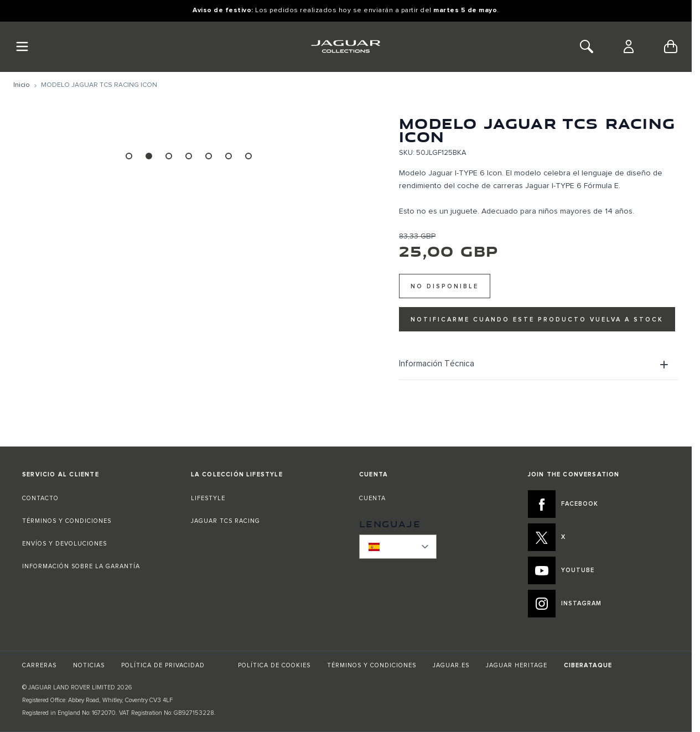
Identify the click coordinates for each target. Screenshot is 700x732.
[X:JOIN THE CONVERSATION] (599, 537)
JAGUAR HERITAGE (517, 665)
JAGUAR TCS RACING (225, 521)
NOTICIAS (89, 665)
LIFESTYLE (208, 498)
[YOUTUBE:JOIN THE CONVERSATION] (599, 570)
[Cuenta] (629, 46)
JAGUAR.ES (451, 665)
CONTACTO (42, 498)
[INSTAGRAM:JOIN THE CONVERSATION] (599, 604)
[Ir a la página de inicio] (22, 85)
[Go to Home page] (346, 46)
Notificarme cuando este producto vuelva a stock (537, 320)
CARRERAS (39, 665)
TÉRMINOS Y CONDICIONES (67, 521)
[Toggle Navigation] (22, 46)
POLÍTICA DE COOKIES (274, 665)
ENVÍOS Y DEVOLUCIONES (64, 544)
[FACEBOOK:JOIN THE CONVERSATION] (599, 504)
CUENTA (372, 498)
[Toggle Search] (587, 46)
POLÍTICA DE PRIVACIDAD (163, 665)
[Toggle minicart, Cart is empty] (671, 46)
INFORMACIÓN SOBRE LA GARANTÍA (81, 566)
